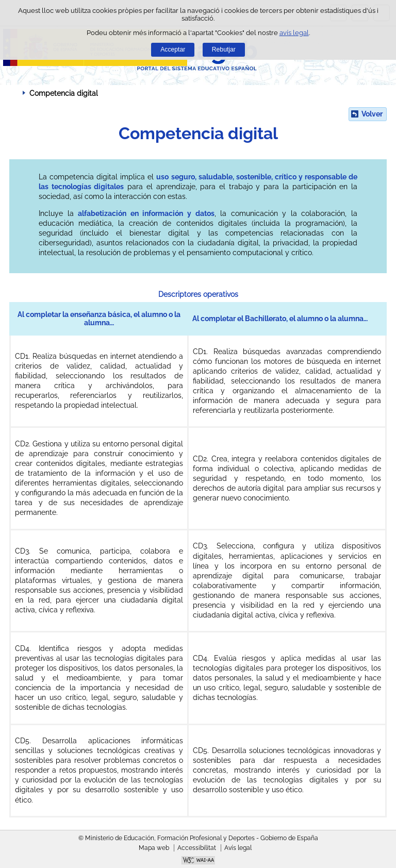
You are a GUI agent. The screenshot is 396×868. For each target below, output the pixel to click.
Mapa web (154, 848)
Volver (372, 114)
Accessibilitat (197, 848)
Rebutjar (224, 49)
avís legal (294, 33)
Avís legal (238, 848)
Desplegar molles (13, 93)
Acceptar (173, 49)
